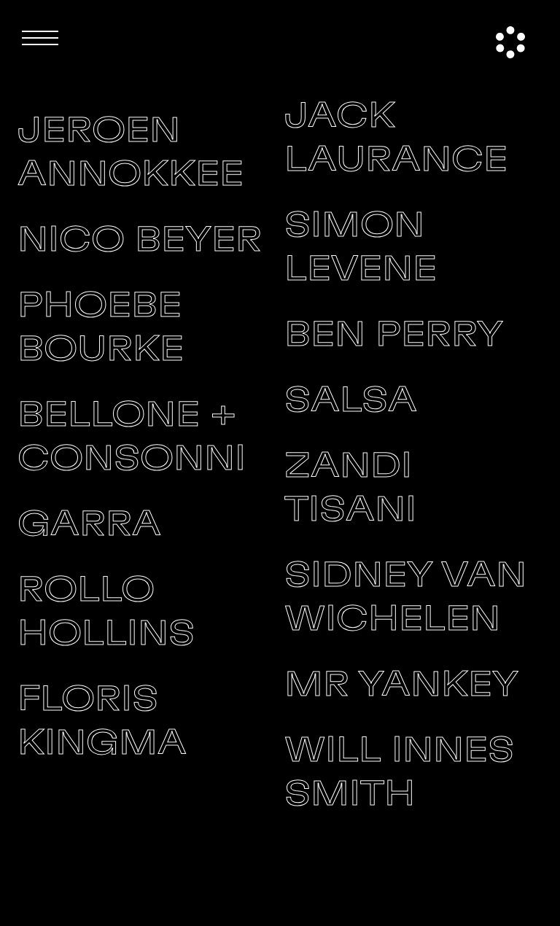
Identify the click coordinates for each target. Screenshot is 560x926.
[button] (40, 38)
